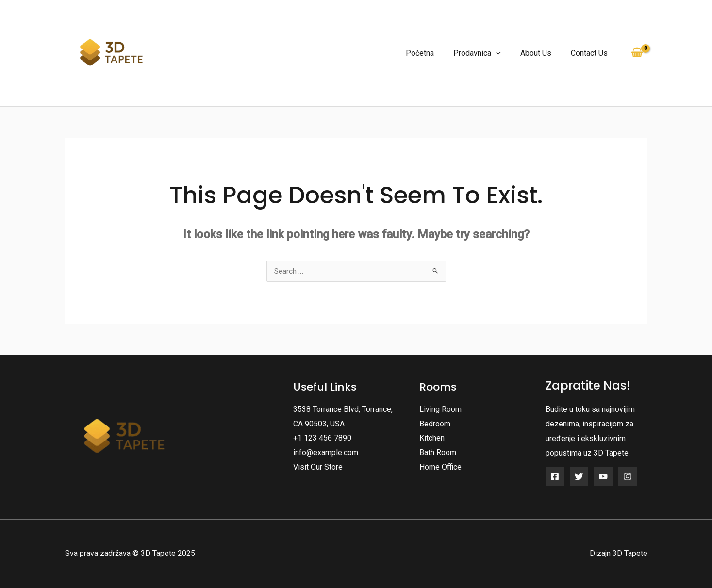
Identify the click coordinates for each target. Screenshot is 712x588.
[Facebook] (555, 477)
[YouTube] (603, 477)
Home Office (440, 467)
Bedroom (435, 424)
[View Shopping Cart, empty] (637, 53)
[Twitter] (579, 477)
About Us (542, 53)
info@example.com (326, 453)
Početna (433, 53)
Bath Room (438, 453)
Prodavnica (487, 53)
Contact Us (591, 53)
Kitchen (432, 438)
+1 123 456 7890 (322, 438)
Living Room (440, 410)
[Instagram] (628, 477)
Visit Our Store (318, 467)
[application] (506, 53)
